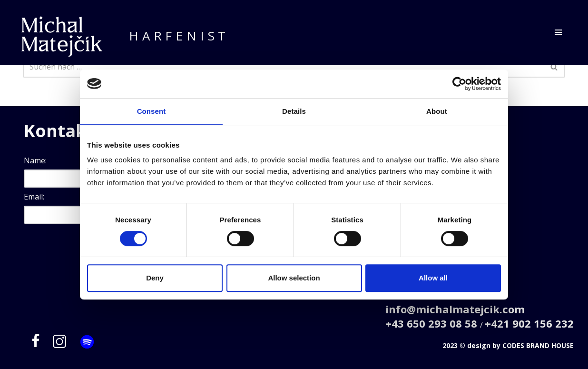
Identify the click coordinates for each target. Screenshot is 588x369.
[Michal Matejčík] (62, 36)
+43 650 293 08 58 (433, 323)
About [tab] (437, 111)
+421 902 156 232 (529, 323)
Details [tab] (294, 111)
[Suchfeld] (283, 67)
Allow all (433, 278)
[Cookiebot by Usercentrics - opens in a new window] (459, 84)
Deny (155, 278)
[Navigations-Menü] (558, 32)
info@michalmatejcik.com (455, 309)
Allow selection (294, 278)
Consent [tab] (152, 111)
